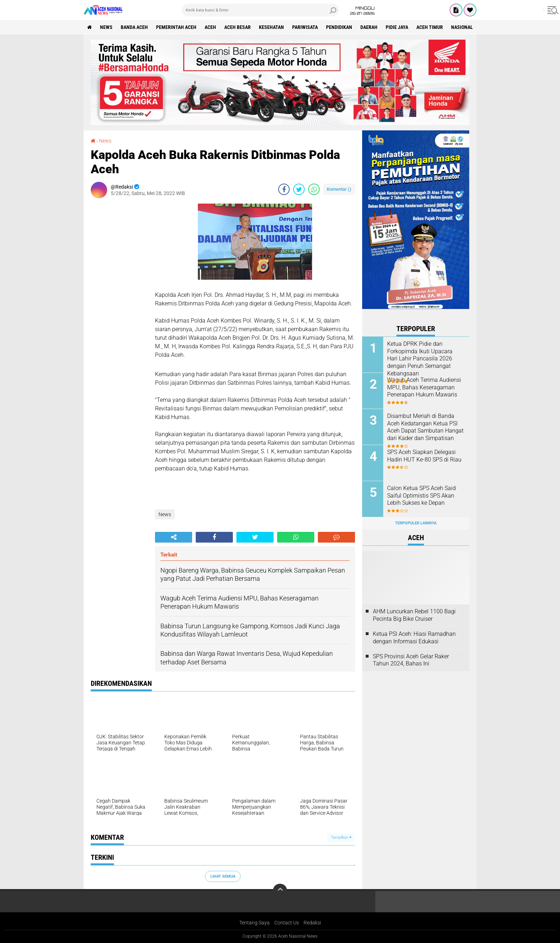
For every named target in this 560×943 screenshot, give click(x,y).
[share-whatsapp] (314, 189)
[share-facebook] (284, 189)
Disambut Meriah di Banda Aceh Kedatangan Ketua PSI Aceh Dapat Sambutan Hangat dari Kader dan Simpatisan (425, 427)
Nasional (462, 27)
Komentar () (339, 189)
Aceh (210, 27)
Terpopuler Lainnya (416, 523)
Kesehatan (271, 27)
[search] (260, 10)
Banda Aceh (134, 27)
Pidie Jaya (397, 27)
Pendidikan (339, 27)
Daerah (369, 27)
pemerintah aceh (176, 27)
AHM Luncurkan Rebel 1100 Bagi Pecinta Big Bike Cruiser (414, 615)
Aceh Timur (430, 27)
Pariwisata (305, 27)
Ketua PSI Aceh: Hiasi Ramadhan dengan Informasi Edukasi (414, 638)
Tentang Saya (254, 923)
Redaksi (312, 923)
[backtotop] (280, 891)
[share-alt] (174, 537)
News (106, 27)
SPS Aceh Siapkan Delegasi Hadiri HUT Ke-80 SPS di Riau (424, 456)
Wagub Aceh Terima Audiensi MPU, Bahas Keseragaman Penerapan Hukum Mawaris (424, 387)
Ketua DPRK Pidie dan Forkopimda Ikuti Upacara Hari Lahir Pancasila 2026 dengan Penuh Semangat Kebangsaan (420, 359)
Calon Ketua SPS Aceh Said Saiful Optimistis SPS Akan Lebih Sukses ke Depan (421, 496)
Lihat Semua (223, 876)
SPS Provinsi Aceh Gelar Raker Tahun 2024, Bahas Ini (411, 660)
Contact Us (287, 923)
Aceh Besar (237, 27)
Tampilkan (341, 837)
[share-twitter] (299, 189)
